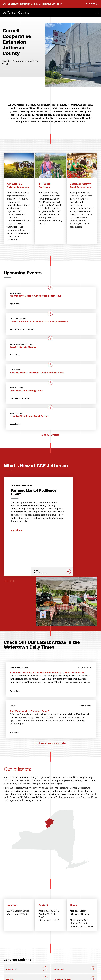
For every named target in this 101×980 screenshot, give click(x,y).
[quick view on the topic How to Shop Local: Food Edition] (51, 408)
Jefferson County (16, 12)
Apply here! (17, 530)
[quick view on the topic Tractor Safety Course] (51, 339)
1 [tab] (5, 581)
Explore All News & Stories (51, 743)
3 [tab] (11, 581)
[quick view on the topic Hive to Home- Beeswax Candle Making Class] (51, 364)
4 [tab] (14, 581)
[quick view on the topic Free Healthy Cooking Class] (51, 382)
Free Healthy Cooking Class (26, 391)
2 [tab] (8, 581)
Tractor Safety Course (23, 347)
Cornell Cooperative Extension (46, 4)
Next (49, 571)
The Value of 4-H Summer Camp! (29, 711)
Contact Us (12, 970)
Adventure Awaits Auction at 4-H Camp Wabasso (39, 321)
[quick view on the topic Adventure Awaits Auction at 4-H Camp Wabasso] (51, 313)
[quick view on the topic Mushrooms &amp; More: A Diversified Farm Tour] (51, 287)
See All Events (51, 435)
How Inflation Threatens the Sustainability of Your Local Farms (47, 673)
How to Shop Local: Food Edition (29, 416)
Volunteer (59, 970)
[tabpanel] (38, 507)
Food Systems (51, 518)
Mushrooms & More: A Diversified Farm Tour (36, 296)
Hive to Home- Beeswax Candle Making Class (37, 373)
